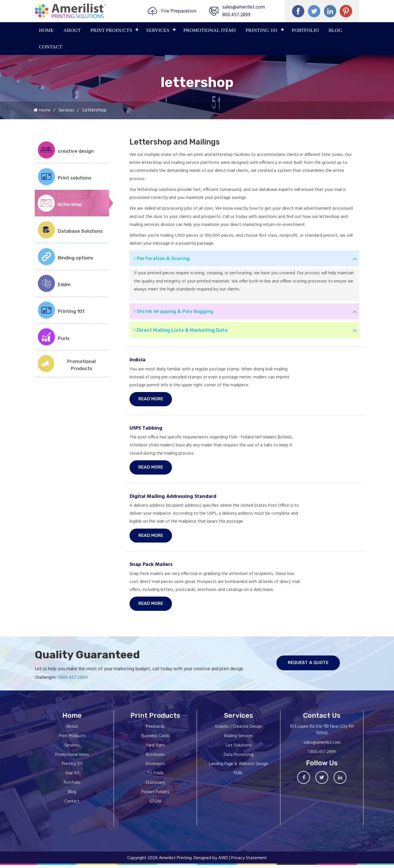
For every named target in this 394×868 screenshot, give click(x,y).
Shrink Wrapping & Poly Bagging (177, 312)
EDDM (155, 805)
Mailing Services (239, 739)
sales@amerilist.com (242, 7)
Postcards (155, 730)
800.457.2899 (235, 15)
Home (46, 30)
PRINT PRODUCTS (111, 30)
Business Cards (155, 739)
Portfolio (72, 786)
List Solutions (239, 749)
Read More (151, 401)
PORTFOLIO (305, 30)
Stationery (155, 786)
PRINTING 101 (262, 30)
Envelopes (155, 767)
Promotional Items (72, 758)
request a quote (322, 667)
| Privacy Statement (248, 861)
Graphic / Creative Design (239, 730)
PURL (239, 777)
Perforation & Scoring (164, 258)
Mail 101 (72, 777)
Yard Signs (155, 749)
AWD (223, 861)
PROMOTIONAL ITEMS (210, 30)
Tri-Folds (155, 777)
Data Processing (239, 758)
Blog (335, 30)
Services (158, 30)
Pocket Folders (155, 795)
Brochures (155, 758)
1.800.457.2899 (60, 681)
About (72, 30)
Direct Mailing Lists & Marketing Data (183, 332)
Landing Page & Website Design (239, 767)
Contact (51, 47)
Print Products (72, 739)
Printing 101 (72, 767)
